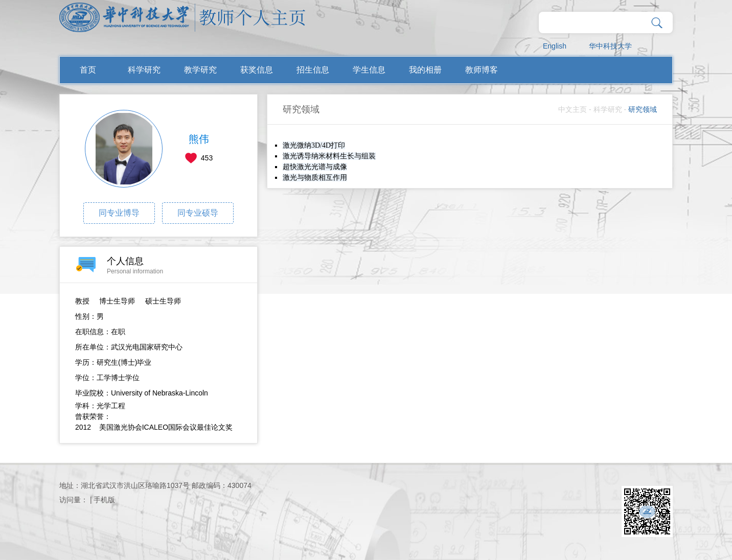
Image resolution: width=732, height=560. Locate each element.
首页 (88, 70)
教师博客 (482, 70)
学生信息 (369, 70)
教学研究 (200, 70)
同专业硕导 (198, 213)
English (555, 46)
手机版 (104, 500)
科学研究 (144, 70)
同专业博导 (119, 213)
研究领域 (643, 109)
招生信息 (313, 70)
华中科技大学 (610, 46)
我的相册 (425, 70)
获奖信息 (257, 70)
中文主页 (573, 109)
